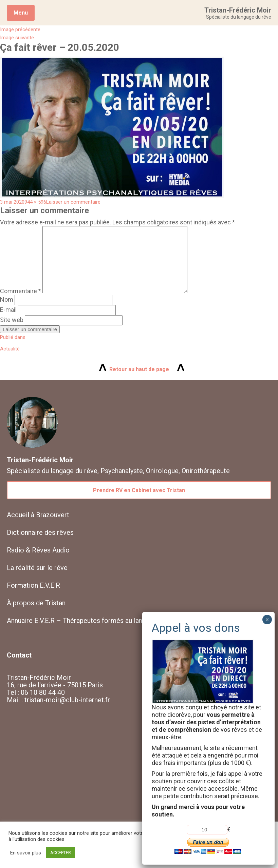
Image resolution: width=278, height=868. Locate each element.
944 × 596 (35, 202)
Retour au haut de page (139, 369)
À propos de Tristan (36, 603)
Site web (12, 320)
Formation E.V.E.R (33, 585)
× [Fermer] (267, 620)
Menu (21, 13)
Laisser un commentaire (73, 202)
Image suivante (17, 38)
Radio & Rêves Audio (38, 550)
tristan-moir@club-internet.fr (67, 700)
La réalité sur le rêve (37, 568)
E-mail (8, 310)
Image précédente (20, 29)
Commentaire (21, 291)
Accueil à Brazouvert (38, 515)
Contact (19, 655)
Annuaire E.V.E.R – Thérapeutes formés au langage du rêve (94, 621)
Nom (7, 299)
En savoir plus (26, 853)
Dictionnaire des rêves (40, 532)
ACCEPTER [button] (61, 853)
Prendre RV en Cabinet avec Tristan (139, 490)
